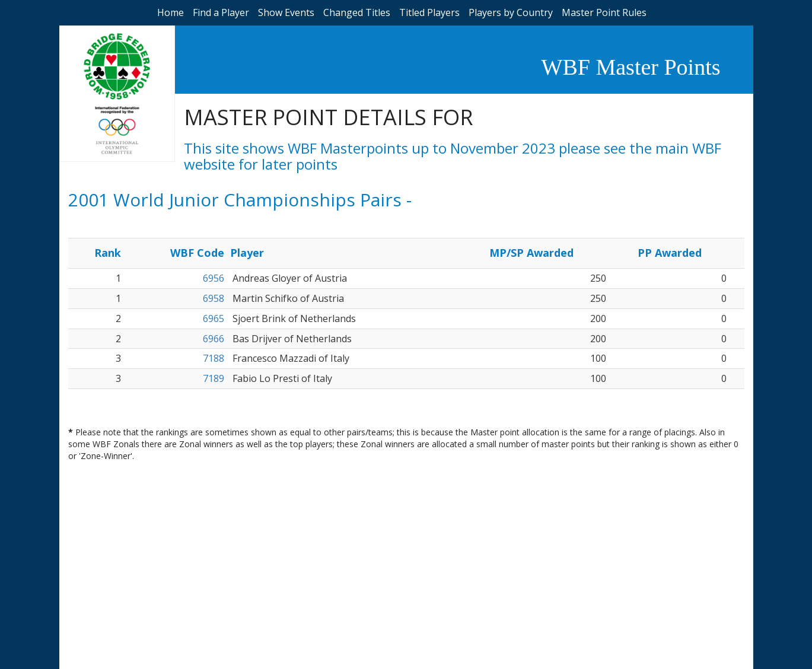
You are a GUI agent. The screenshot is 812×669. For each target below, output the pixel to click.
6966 (214, 339)
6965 (214, 318)
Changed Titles (357, 12)
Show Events (286, 12)
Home (171, 12)
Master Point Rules (604, 12)
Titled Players (429, 12)
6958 (214, 298)
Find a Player (221, 12)
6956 (214, 278)
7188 (214, 358)
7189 (214, 378)
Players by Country (511, 12)
